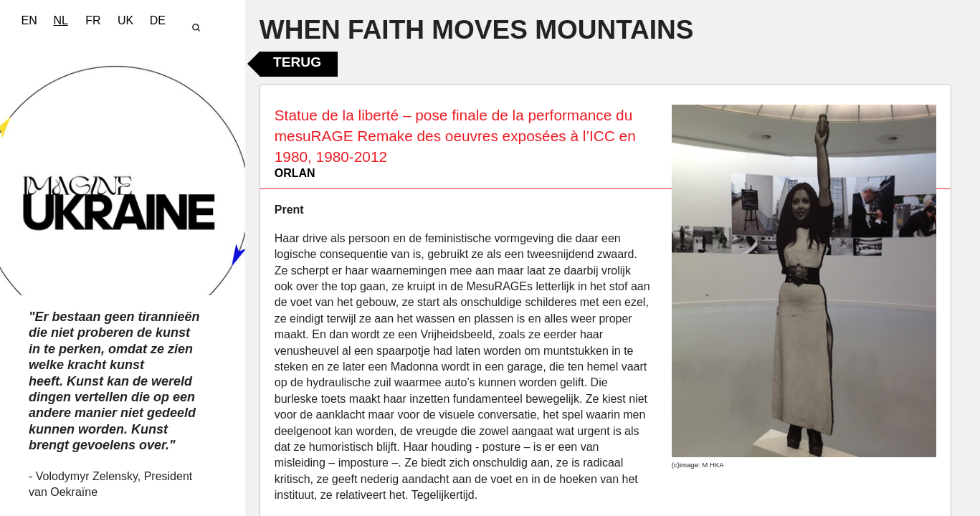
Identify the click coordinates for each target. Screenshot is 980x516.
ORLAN (295, 173)
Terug (297, 62)
